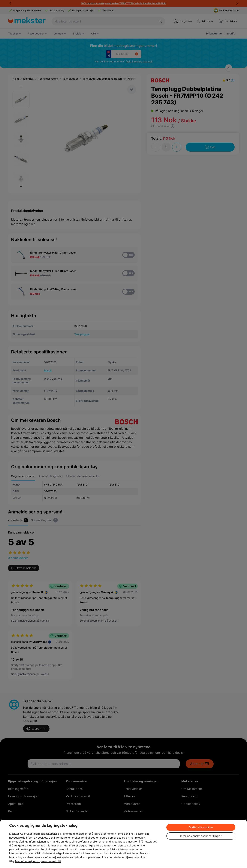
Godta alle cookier (201, 827)
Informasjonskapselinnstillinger (201, 836)
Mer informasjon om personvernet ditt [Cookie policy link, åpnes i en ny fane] (38, 861)
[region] (123, 844)
